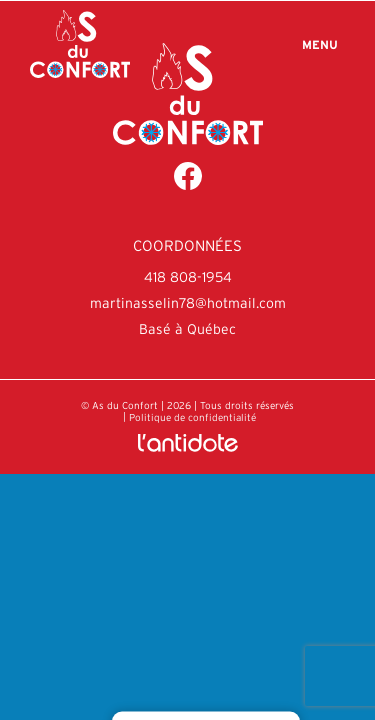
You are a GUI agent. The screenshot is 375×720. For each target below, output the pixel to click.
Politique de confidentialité (192, 417)
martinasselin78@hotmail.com (188, 303)
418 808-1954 (188, 277)
